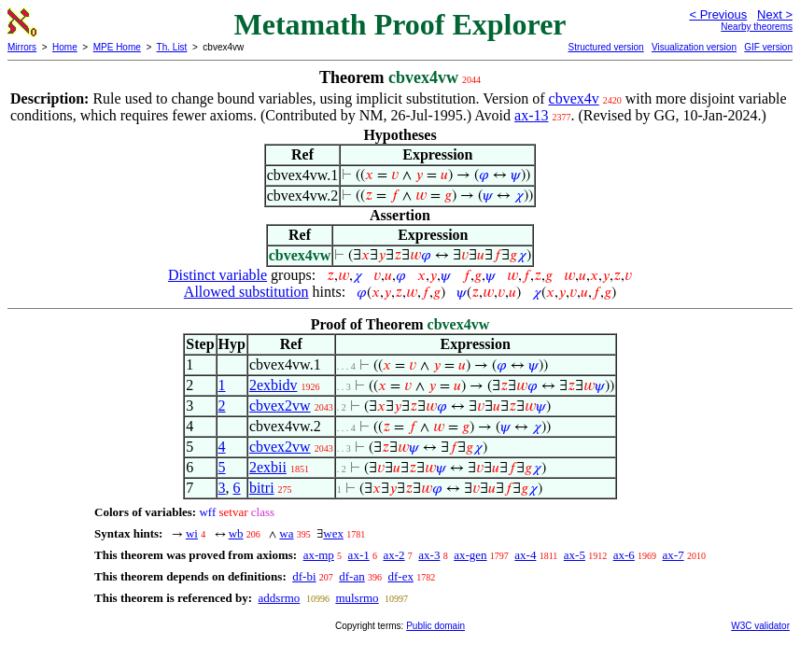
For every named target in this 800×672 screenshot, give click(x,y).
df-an (351, 576)
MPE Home (117, 47)
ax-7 (674, 555)
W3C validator (760, 626)
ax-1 (359, 555)
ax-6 (624, 555)
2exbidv (274, 385)
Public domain (435, 626)
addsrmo (280, 598)
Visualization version (694, 47)
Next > (775, 14)
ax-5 (575, 555)
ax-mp (319, 555)
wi (192, 533)
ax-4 (525, 555)
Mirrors (22, 47)
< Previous (718, 14)
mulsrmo (357, 598)
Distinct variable (218, 275)
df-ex (400, 576)
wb (236, 533)
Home (65, 47)
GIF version (768, 47)
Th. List (172, 47)
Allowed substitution (246, 292)
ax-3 (429, 555)
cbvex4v (574, 98)
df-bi (304, 576)
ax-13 (531, 115)
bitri (262, 488)
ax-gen (470, 555)
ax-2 (393, 555)
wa (286, 533)
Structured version (605, 47)
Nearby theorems (757, 27)
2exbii (268, 467)
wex (333, 533)
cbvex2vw (280, 406)
